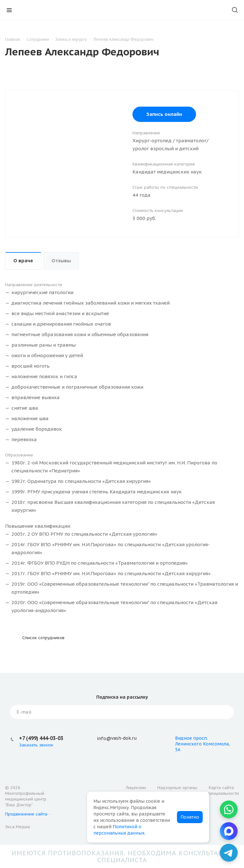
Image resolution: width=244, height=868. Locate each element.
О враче (23, 261)
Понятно (190, 817)
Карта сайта (221, 788)
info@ (104, 738)
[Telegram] (229, 853)
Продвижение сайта (26, 814)
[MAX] (229, 831)
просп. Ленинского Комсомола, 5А (203, 744)
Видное (183, 738)
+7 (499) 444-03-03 (41, 738)
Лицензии (136, 788)
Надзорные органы (177, 788)
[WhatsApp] (229, 809)
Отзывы (61, 261)
